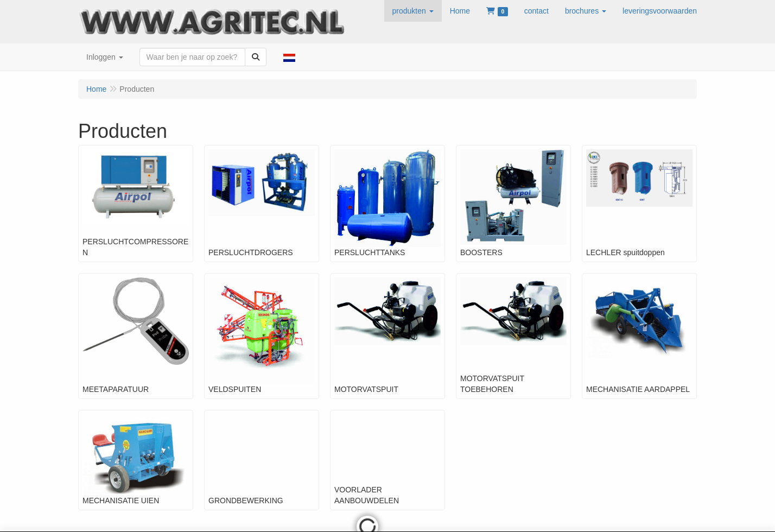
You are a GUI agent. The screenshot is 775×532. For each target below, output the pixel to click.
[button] (413, 11)
